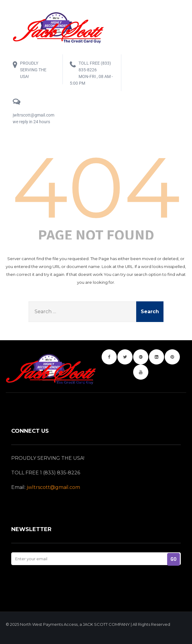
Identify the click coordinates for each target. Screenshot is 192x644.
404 (96, 187)
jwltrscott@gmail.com (53, 487)
